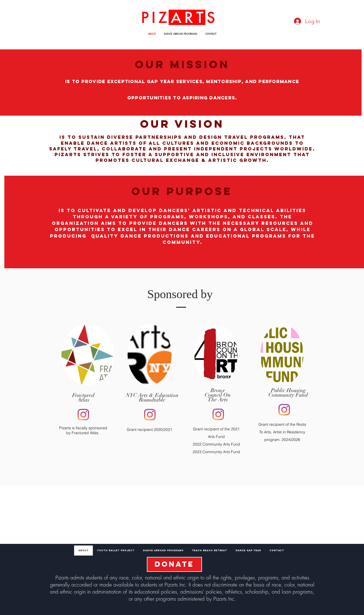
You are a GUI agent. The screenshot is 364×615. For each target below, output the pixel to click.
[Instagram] (83, 415)
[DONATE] (174, 564)
